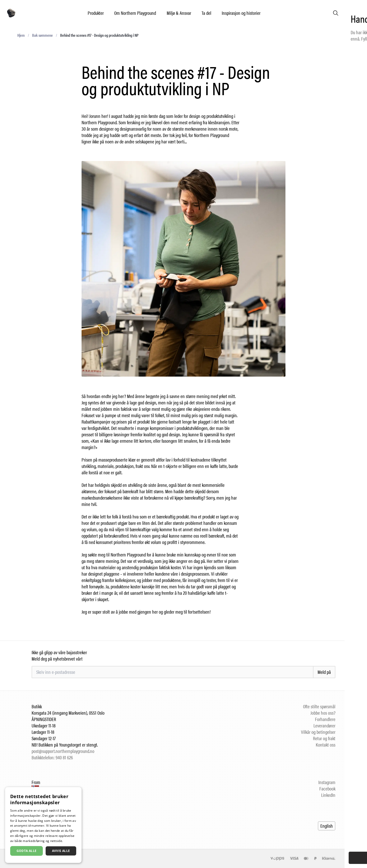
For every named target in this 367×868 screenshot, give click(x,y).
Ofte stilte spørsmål (319, 706)
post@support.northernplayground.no (63, 751)
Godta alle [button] (27, 851)
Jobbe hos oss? (323, 713)
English (327, 826)
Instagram (327, 782)
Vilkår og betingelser (318, 732)
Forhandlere (325, 719)
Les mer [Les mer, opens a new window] (70, 841)
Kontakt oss (326, 745)
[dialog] (43, 825)
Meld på (324, 672)
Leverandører (324, 726)
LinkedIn (328, 795)
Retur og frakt (324, 738)
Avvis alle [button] (61, 851)
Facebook (327, 789)
